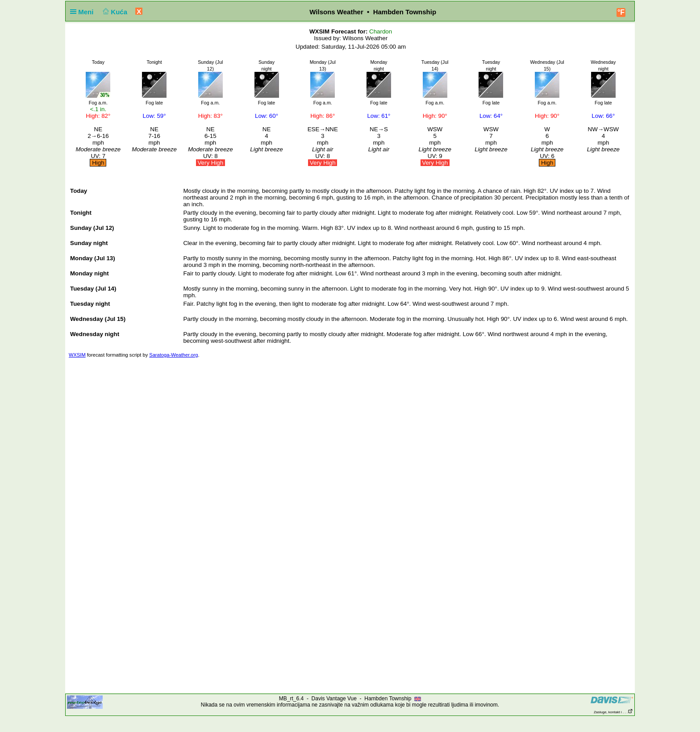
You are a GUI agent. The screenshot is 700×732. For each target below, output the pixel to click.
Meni (84, 12)
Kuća (114, 12)
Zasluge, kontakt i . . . (613, 712)
